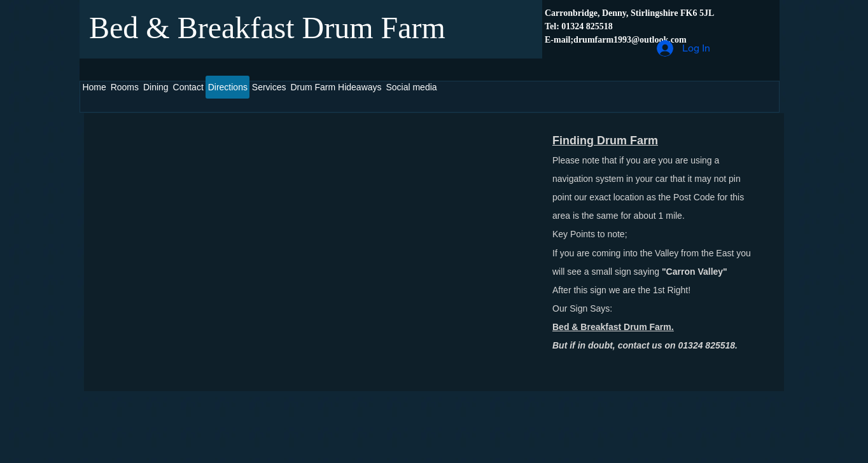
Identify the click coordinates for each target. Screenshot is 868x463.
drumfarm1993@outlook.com (630, 40)
